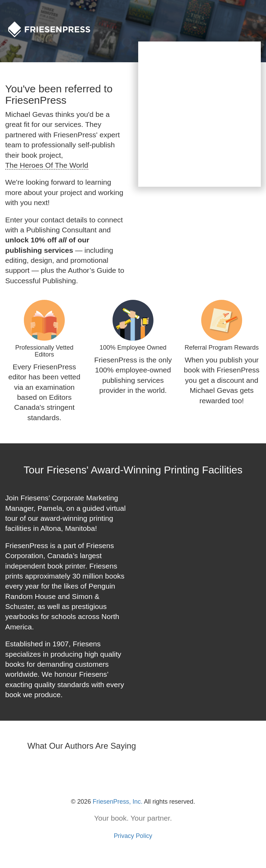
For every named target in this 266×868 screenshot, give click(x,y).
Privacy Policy (133, 836)
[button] (6, 768)
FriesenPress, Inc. (118, 802)
